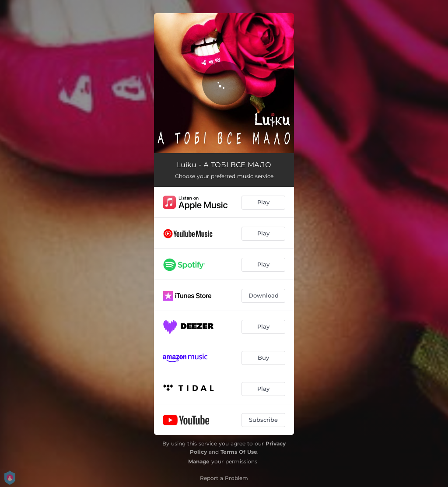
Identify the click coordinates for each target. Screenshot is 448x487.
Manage (199, 461)
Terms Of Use (239, 452)
